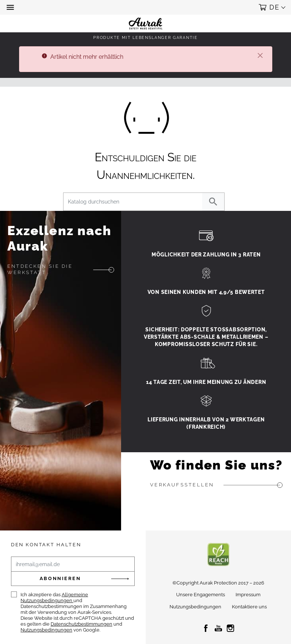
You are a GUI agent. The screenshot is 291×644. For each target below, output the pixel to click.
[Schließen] (260, 56)
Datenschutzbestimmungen (81, 624)
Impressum (248, 595)
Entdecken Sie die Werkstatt (40, 269)
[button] (11, 7)
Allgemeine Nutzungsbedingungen (54, 598)
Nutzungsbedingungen (46, 630)
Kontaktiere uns (249, 607)
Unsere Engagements (201, 595)
